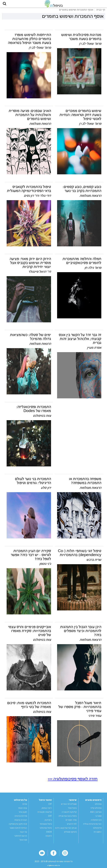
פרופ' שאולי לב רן (90, 46)
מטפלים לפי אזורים (69, 806)
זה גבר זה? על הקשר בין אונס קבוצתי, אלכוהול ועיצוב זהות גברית (80, 341)
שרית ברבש (94, 562)
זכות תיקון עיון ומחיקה (18, 826)
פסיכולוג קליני (96, 810)
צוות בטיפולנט (42, 418)
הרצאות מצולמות (40, 126)
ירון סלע (46, 490)
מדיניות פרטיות (21, 818)
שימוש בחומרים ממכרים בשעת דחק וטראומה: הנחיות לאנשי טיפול (80, 117)
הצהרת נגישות (21, 822)
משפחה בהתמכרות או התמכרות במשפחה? (85, 483)
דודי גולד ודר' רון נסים (37, 198)
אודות (25, 806)
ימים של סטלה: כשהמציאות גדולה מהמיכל (31, 339)
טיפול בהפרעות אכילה (67, 818)
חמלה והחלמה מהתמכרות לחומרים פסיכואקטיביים (82, 263)
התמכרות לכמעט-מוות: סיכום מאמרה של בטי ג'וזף (29, 707)
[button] (6, 5)
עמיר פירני (95, 718)
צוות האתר (22, 810)
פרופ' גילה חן (93, 270)
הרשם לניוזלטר (21, 838)
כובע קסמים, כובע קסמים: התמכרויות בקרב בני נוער (82, 191)
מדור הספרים (71, 822)
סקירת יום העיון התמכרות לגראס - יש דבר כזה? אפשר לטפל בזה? (31, 557)
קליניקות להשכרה (69, 814)
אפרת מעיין (94, 350)
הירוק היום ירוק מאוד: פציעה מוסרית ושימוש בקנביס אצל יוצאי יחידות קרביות (30, 265)
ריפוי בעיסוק (47, 810)
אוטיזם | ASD (96, 814)
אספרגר (98, 818)
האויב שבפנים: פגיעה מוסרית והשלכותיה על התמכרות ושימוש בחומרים (30, 117)
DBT (50, 818)
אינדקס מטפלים (70, 834)
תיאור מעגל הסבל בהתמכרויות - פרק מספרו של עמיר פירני (80, 709)
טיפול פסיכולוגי (46, 830)
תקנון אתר (23, 814)
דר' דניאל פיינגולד (40, 274)
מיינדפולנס (97, 830)
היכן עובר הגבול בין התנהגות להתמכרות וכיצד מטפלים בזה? (81, 633)
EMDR (49, 834)
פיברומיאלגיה (96, 822)
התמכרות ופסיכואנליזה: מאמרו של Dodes (34, 411)
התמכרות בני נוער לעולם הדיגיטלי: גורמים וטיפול (33, 483)
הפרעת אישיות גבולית (92, 826)
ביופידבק (48, 822)
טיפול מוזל (72, 810)
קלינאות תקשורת (45, 814)
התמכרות (98, 834)
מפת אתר (23, 842)
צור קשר (23, 834)
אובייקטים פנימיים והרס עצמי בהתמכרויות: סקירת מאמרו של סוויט (30, 633)
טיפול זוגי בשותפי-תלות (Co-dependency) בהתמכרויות (80, 555)
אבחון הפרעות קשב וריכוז (66, 830)
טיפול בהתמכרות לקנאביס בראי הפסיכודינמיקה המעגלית (29, 191)
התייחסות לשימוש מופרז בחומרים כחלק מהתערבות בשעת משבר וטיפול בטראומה (29, 41)
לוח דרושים (72, 826)
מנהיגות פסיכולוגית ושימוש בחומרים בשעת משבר (81, 39)
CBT (50, 806)
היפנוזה (49, 838)
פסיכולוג (98, 806)
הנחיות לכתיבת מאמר (18, 830)
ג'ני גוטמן (45, 566)
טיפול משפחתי (46, 826)
